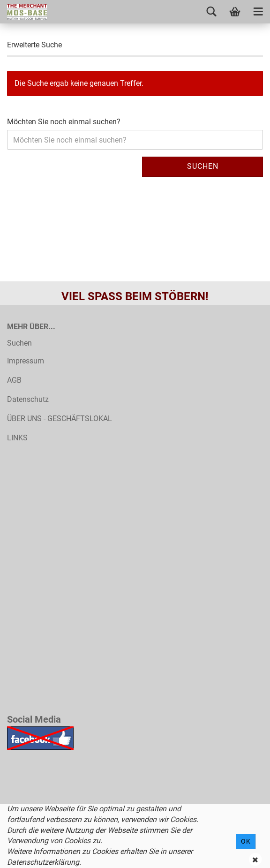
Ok (246, 841)
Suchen (203, 166)
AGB (14, 380)
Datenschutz (28, 399)
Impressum (26, 361)
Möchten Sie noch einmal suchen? (64, 122)
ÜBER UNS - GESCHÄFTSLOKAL (60, 419)
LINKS (17, 438)
